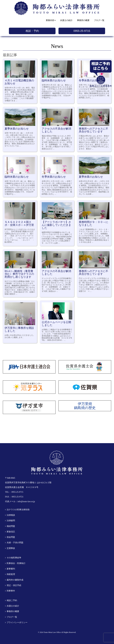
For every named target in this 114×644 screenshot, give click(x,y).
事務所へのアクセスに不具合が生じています (94, 130)
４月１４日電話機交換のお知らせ (19, 82)
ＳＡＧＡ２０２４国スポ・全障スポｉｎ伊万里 (19, 223)
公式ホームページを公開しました (56, 324)
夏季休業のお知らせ (17, 129)
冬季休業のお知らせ (54, 177)
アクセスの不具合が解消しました (56, 130)
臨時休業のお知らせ (54, 80)
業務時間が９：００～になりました (94, 223)
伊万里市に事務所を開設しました (19, 329)
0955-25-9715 (82, 31)
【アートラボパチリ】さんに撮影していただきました (56, 225)
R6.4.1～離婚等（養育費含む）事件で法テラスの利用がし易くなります (19, 274)
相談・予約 (32, 31)
